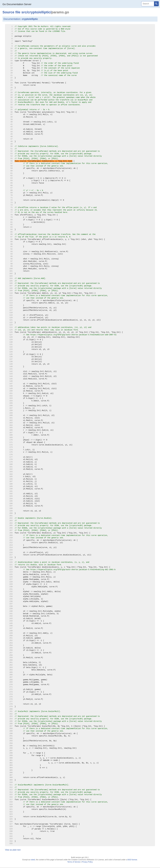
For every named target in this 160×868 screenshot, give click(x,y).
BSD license (132, 860)
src (24, 12)
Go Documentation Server (17, 4)
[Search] (148, 4)
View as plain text (13, 850)
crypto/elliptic (30, 19)
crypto (33, 12)
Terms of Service (74, 862)
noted (33, 860)
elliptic (45, 12)
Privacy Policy (87, 862)
